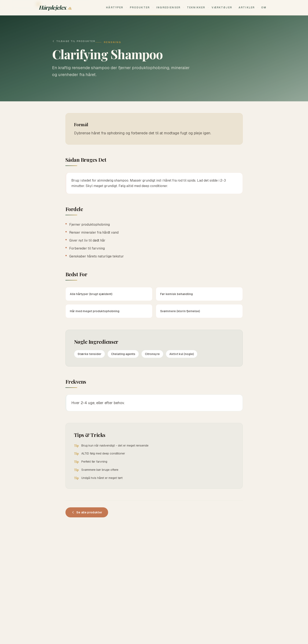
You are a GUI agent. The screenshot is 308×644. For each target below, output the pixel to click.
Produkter (140, 8)
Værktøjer (222, 8)
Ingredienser (168, 8)
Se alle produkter (87, 512)
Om (264, 8)
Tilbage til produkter (74, 41)
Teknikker (196, 8)
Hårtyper (115, 8)
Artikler (247, 8)
